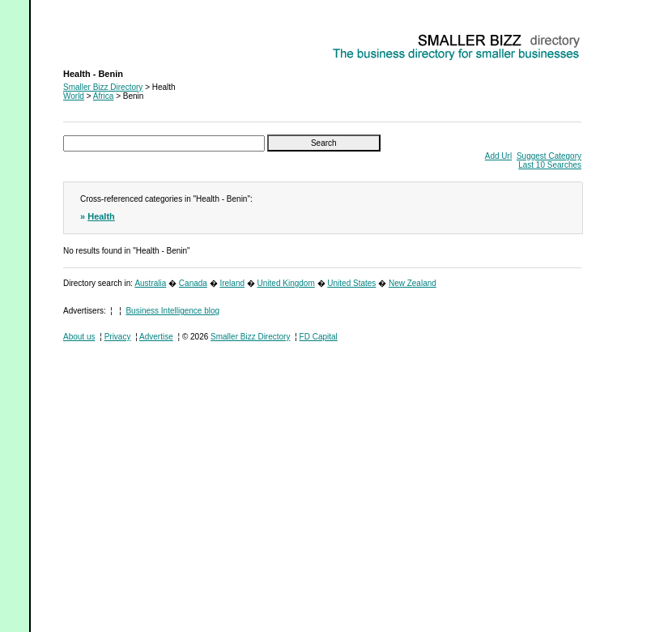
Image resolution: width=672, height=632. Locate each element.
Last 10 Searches (550, 165)
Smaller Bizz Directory (103, 87)
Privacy (118, 337)
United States (351, 283)
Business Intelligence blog (172, 311)
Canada (193, 283)
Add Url (498, 156)
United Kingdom (286, 283)
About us (79, 337)
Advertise (156, 337)
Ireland (232, 283)
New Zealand (413, 283)
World (74, 96)
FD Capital (319, 337)
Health (101, 216)
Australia (150, 283)
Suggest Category (549, 156)
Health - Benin (89, 37)
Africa (104, 96)
